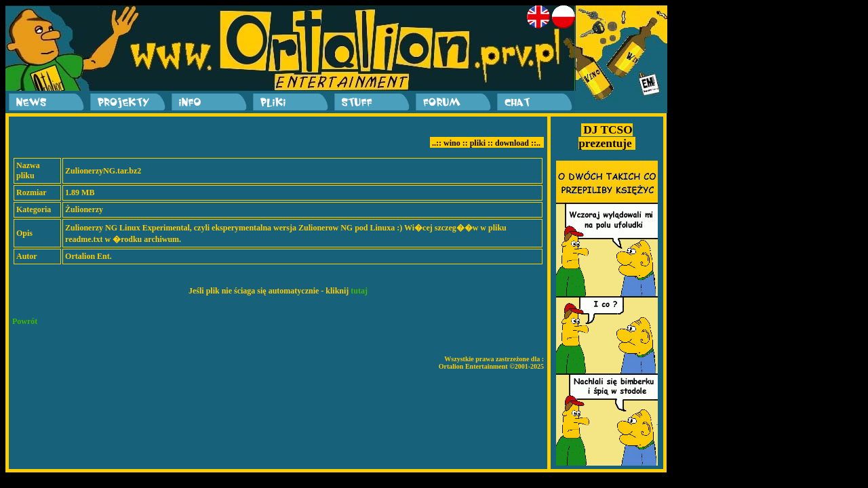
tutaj (359, 291)
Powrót (25, 321)
